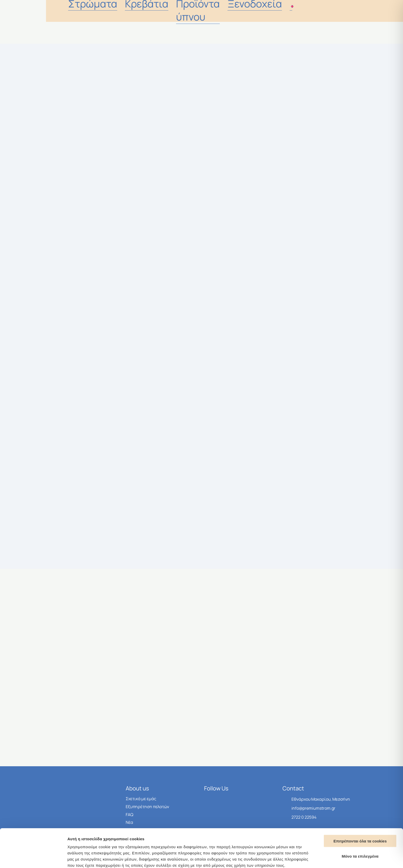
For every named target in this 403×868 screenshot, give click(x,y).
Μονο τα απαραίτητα (360, 835)
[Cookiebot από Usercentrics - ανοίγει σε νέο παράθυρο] (33, 858)
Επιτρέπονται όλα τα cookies (360, 805)
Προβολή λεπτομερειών (305, 858)
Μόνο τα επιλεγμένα (360, 820)
